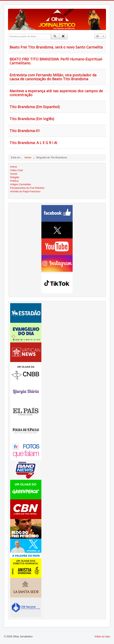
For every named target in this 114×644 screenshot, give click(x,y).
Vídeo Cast (16, 170)
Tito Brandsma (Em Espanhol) (35, 107)
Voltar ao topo (102, 636)
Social (14, 174)
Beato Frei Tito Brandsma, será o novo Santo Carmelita (56, 47)
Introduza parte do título (8, 34)
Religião (15, 177)
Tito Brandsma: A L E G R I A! (33, 143)
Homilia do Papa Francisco (25, 191)
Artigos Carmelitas (20, 184)
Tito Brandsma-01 (25, 131)
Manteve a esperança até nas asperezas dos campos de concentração (56, 93)
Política (14, 181)
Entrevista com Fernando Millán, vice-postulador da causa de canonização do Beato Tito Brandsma (53, 77)
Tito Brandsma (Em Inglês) (32, 119)
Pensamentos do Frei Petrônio (27, 188)
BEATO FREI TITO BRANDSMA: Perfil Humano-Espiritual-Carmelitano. (56, 61)
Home (14, 167)
